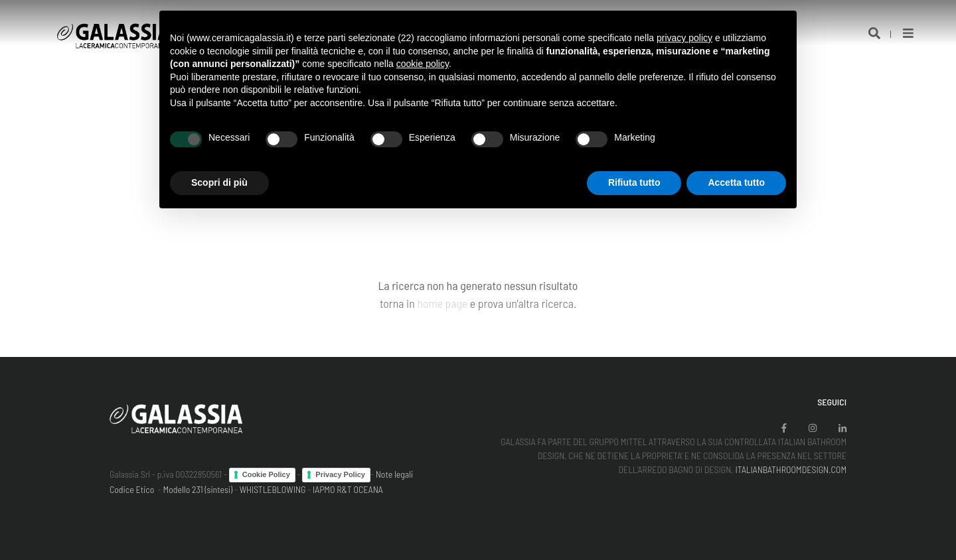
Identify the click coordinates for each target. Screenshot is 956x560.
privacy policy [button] (684, 38)
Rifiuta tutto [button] (634, 182)
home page (442, 303)
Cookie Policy (266, 474)
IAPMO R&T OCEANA (348, 489)
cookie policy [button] (423, 64)
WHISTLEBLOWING (273, 489)
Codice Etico (132, 489)
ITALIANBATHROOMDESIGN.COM (791, 469)
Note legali (395, 474)
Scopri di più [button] (219, 182)
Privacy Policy (340, 474)
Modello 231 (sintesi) (198, 489)
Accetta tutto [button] (736, 182)
